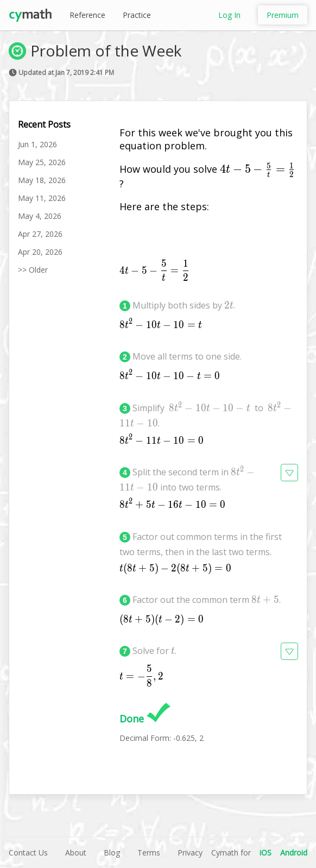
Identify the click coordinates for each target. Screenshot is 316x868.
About (76, 853)
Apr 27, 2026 (40, 234)
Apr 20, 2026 (40, 252)
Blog (112, 853)
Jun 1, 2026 (37, 144)
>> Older (33, 270)
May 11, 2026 (42, 198)
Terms (149, 853)
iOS (266, 853)
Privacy (190, 853)
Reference (87, 15)
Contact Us (28, 853)
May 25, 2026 (42, 162)
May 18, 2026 (42, 180)
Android (294, 853)
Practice (137, 15)
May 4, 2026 (40, 216)
